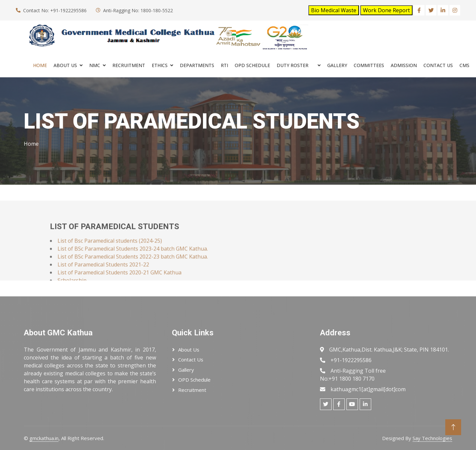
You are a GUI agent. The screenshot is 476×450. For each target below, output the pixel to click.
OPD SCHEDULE (252, 65)
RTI (224, 65)
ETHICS (160, 65)
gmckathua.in (44, 438)
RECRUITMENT (129, 65)
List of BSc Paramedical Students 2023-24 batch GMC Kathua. (133, 261)
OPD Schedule (194, 380)
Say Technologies (432, 438)
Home (40, 65)
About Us (65, 65)
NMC (95, 65)
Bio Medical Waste (334, 10)
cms (464, 65)
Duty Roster (293, 65)
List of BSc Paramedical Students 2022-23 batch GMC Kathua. (133, 269)
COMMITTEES (369, 65)
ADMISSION (404, 65)
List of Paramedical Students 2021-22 (103, 277)
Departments (197, 65)
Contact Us (438, 65)
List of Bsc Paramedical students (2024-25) (110, 253)
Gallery (337, 65)
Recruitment (192, 390)
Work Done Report (386, 10)
